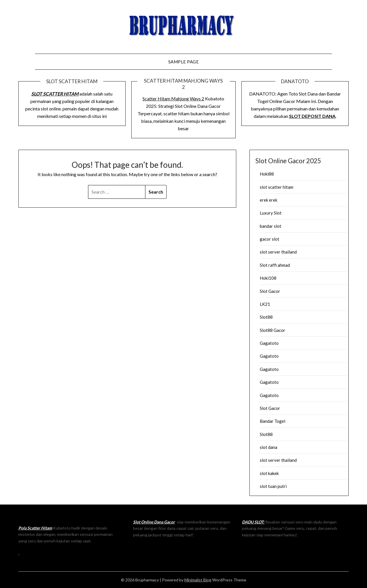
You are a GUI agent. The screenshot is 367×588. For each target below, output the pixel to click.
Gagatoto (269, 343)
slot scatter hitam (277, 187)
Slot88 (266, 317)
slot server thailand (278, 252)
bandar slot (271, 226)
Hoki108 (268, 278)
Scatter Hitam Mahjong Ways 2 (173, 99)
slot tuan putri (273, 486)
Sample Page (184, 62)
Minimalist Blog (198, 580)
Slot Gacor (270, 291)
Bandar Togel (273, 421)
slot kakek (269, 473)
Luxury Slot (271, 213)
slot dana (269, 447)
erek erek (269, 200)
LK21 (265, 304)
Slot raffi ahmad (275, 265)
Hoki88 (267, 174)
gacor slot (270, 239)
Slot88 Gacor (273, 330)
